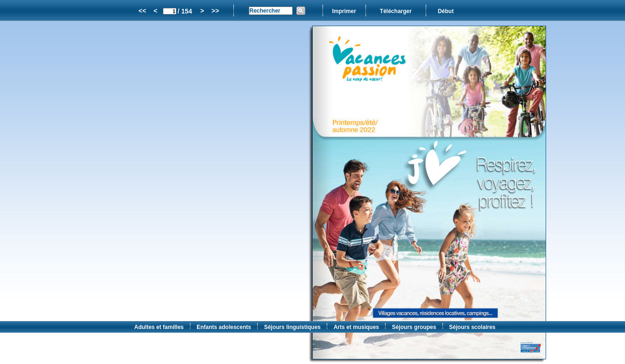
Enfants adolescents (224, 327)
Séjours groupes (414, 327)
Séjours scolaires (472, 327)
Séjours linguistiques (292, 327)
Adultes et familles (159, 327)
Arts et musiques (356, 327)
